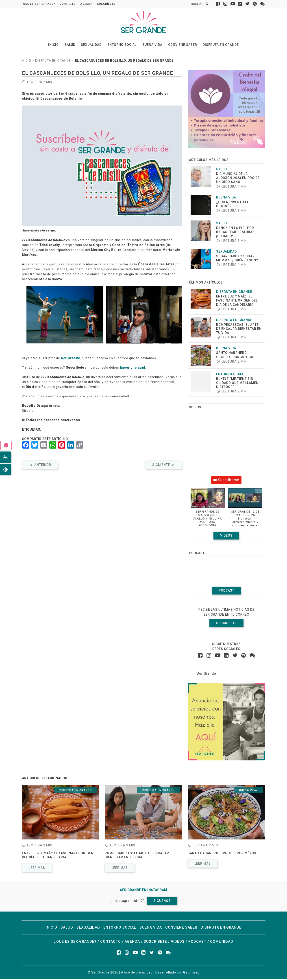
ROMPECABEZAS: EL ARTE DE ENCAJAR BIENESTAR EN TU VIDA (239, 329)
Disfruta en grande (218, 45)
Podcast (226, 591)
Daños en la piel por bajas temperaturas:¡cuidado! (236, 233)
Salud (72, 45)
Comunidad (222, 942)
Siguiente (164, 465)
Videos (226, 536)
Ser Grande (71, 359)
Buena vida (151, 45)
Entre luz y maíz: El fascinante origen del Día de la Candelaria (237, 301)
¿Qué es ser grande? (38, 4)
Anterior (40, 465)
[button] (208, 511)
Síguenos (162, 901)
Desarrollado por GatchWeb (177, 973)
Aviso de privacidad (137, 973)
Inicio (57, 45)
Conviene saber (180, 45)
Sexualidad (92, 45)
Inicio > (28, 62)
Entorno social (122, 45)
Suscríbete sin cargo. (39, 231)
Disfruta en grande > (54, 62)
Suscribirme (226, 481)
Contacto (68, 4)
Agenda (86, 4)
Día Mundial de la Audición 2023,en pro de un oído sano (238, 178)
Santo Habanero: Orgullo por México (223, 854)
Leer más (37, 868)
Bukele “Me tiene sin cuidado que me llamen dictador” (237, 383)
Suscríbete (106, 4)
